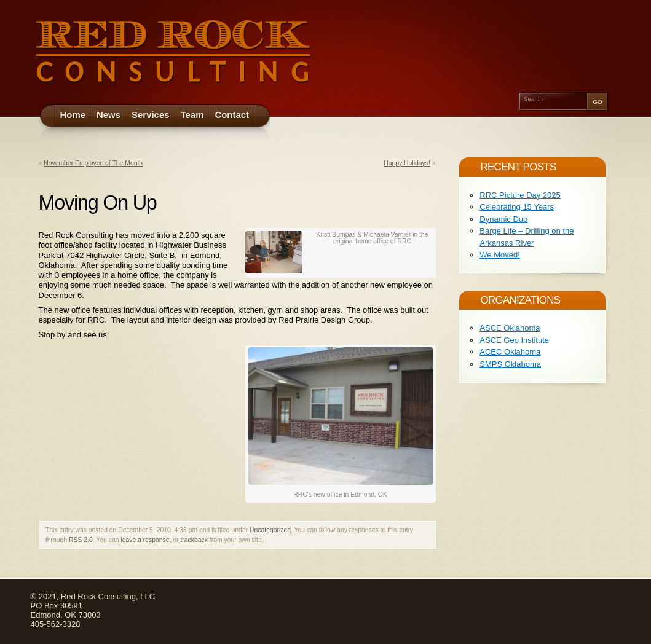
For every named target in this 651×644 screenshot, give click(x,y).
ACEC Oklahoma (510, 352)
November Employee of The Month (93, 163)
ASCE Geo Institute (514, 340)
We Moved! (500, 255)
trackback (194, 540)
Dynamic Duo (503, 219)
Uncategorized (270, 530)
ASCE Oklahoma (510, 328)
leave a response (145, 540)
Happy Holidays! (407, 163)
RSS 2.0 (81, 540)
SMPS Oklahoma (510, 364)
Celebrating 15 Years (517, 207)
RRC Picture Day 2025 (520, 195)
